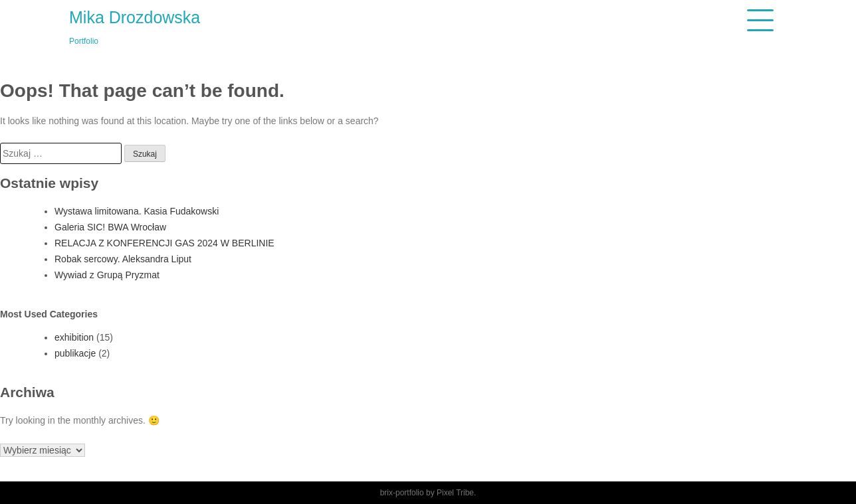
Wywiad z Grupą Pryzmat (107, 275)
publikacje (75, 353)
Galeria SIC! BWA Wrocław (110, 227)
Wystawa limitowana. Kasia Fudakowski (137, 211)
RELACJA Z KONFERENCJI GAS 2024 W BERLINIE (164, 243)
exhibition (74, 337)
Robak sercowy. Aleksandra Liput (123, 259)
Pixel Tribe (455, 493)
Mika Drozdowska (135, 17)
